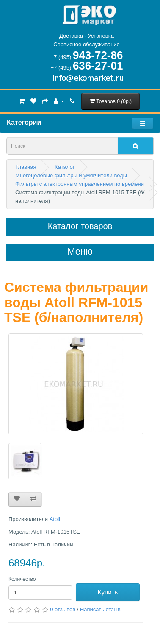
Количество (22, 579)
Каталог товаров (80, 226)
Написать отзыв (100, 609)
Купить (108, 592)
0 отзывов (63, 609)
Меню (80, 252)
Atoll (55, 519)
